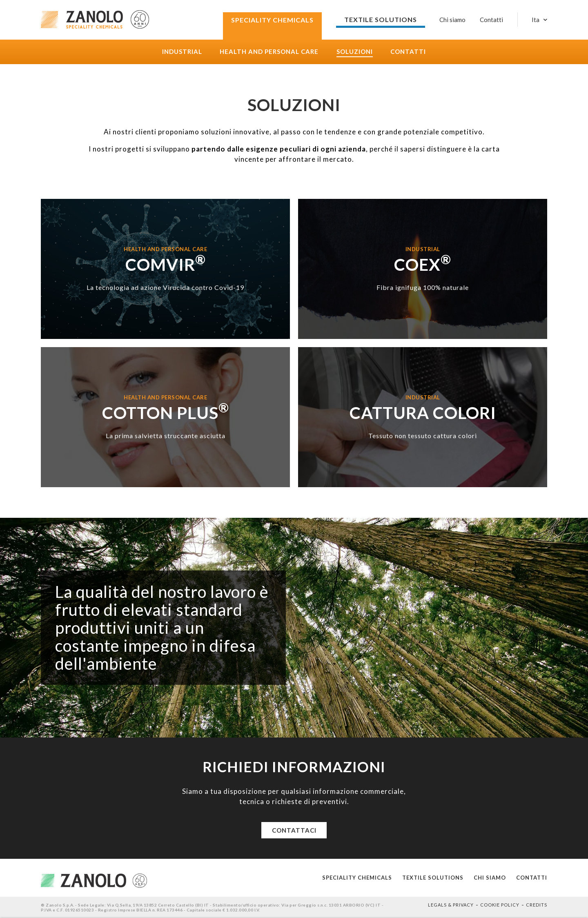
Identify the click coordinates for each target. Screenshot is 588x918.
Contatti (408, 52)
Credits (537, 905)
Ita (536, 20)
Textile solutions (433, 878)
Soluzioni (355, 52)
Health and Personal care (269, 52)
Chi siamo (452, 20)
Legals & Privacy (451, 905)
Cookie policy (500, 905)
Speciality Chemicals (357, 878)
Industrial (182, 52)
